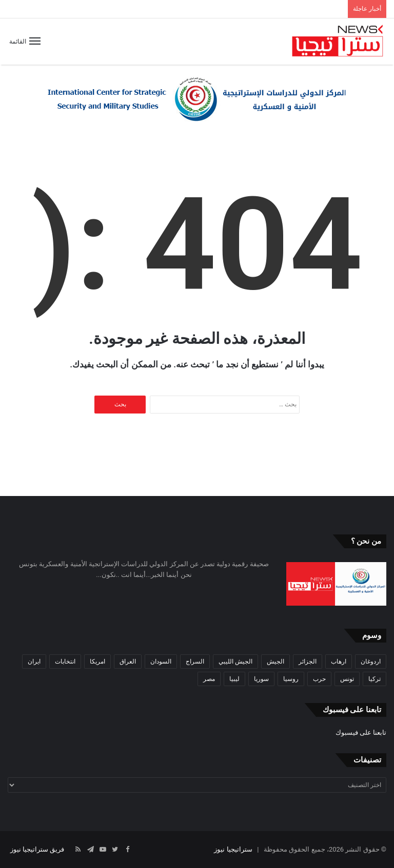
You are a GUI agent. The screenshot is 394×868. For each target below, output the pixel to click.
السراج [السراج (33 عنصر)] (195, 662)
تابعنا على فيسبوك (361, 732)
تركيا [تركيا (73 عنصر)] (375, 679)
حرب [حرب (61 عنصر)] (319, 679)
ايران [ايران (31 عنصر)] (34, 662)
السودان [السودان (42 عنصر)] (161, 662)
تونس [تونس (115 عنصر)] (347, 679)
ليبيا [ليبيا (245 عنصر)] (234, 679)
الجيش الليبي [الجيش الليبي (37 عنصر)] (235, 662)
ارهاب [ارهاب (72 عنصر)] (339, 662)
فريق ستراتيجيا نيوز (37, 849)
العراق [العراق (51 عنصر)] (128, 662)
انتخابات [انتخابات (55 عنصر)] (65, 662)
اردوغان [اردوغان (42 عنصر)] (371, 662)
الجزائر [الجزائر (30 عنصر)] (308, 662)
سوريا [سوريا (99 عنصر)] (261, 679)
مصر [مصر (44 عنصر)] (209, 679)
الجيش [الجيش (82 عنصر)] (275, 662)
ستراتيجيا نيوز (233, 849)
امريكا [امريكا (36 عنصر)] (97, 662)
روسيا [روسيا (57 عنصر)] (291, 679)
